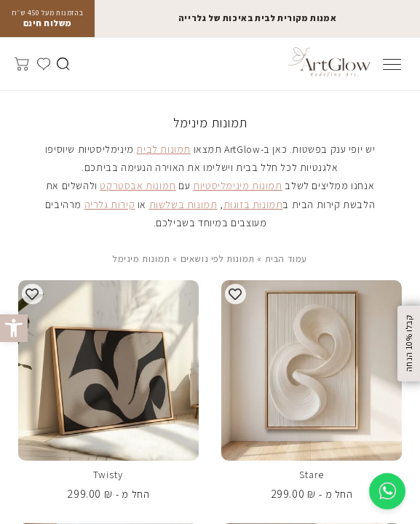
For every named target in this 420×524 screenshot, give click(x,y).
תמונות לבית (163, 149)
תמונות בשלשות (183, 205)
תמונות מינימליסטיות (237, 186)
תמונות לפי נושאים (218, 259)
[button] (14, 328)
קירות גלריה (110, 205)
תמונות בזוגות (253, 205)
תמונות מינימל (142, 259)
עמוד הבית (286, 259)
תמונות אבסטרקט (138, 186)
